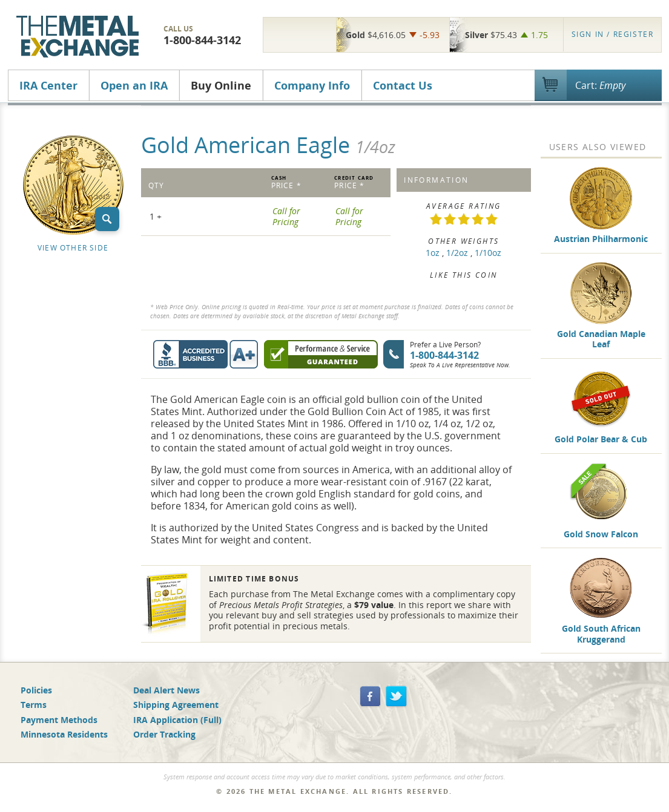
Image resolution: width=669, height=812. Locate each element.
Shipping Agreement (176, 705)
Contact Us (403, 85)
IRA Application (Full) (177, 720)
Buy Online (221, 85)
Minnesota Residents (64, 734)
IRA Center (48, 85)
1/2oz (457, 253)
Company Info (312, 85)
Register (613, 34)
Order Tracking (164, 734)
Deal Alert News (166, 690)
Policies (36, 690)
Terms (34, 705)
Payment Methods (59, 720)
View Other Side (73, 248)
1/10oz (488, 253)
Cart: (600, 85)
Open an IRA (134, 85)
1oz (433, 253)
